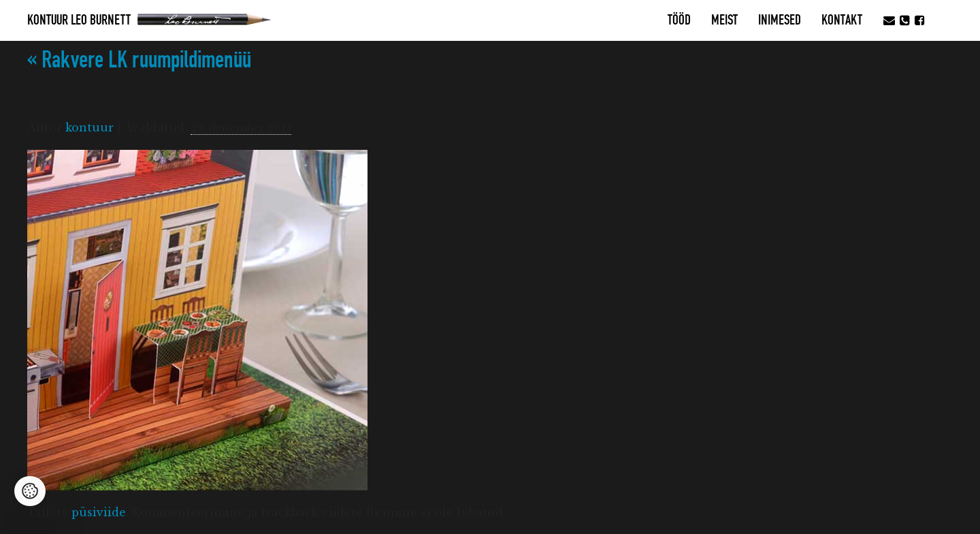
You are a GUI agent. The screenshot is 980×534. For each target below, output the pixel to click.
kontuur (89, 127)
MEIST (724, 20)
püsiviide (99, 512)
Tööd (679, 20)
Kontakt (842, 20)
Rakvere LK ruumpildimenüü (139, 60)
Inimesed (780, 20)
